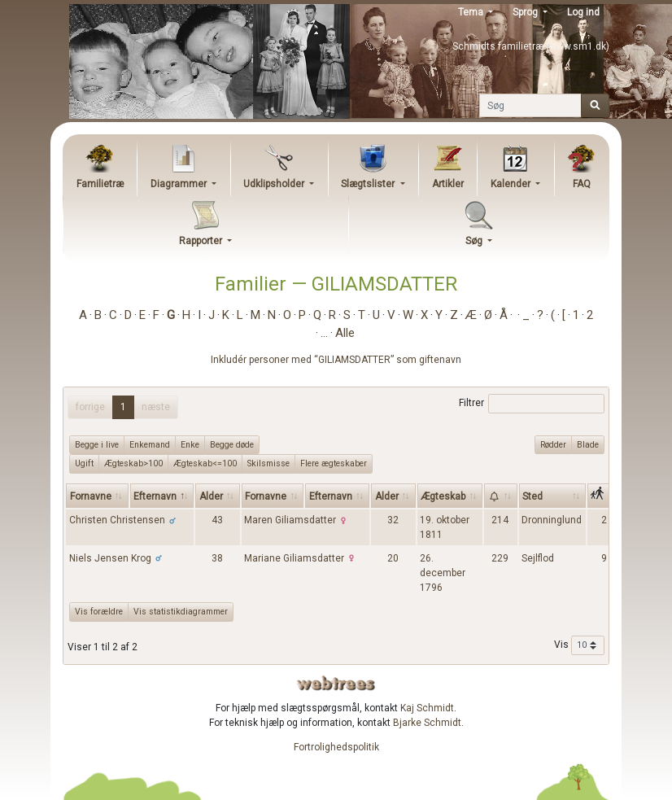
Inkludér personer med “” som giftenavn (336, 360)
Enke (190, 444)
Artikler (448, 184)
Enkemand (150, 444)
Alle (345, 333)
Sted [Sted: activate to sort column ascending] (532, 496)
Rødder (553, 444)
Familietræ (100, 184)
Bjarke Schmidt (427, 723)
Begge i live (97, 444)
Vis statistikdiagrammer (181, 612)
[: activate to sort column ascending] (501, 496)
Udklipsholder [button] (275, 184)
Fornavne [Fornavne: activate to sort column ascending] (91, 496)
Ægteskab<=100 (205, 463)
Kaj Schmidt (427, 708)
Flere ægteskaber (334, 463)
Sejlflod (538, 558)
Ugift (84, 463)
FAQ (582, 184)
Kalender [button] (512, 184)
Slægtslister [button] (369, 184)
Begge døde (232, 444)
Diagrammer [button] (180, 184)
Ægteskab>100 (133, 463)
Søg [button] (475, 241)
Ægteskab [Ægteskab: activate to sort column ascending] (443, 496)
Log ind (583, 12)
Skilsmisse (268, 463)
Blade (588, 444)
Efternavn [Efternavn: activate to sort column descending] (155, 496)
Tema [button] (472, 12)
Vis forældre (99, 612)
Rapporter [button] (202, 241)
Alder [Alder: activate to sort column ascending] (211, 496)
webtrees (336, 683)
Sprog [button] (526, 12)
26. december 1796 (443, 573)
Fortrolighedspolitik (336, 747)
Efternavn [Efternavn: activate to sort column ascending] (331, 496)
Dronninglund (552, 520)
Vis (579, 645)
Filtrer (532, 404)
